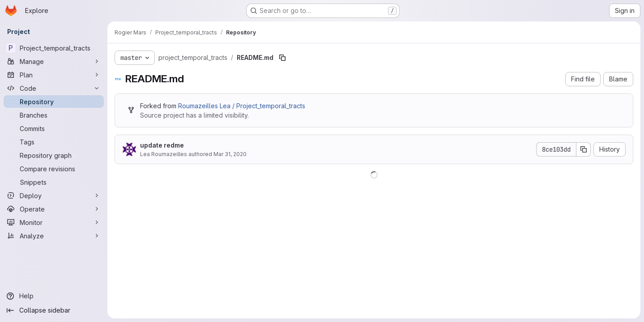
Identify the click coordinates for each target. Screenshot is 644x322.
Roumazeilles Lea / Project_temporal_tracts (242, 106)
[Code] (54, 88)
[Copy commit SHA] (584, 149)
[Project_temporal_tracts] (54, 48)
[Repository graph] (54, 155)
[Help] (54, 296)
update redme (162, 145)
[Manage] (54, 61)
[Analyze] (54, 236)
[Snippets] (54, 182)
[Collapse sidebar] (54, 310)
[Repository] (54, 102)
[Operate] (54, 209)
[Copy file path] (282, 58)
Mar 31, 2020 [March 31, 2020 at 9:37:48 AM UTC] (230, 154)
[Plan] (54, 75)
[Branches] (54, 115)
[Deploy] (54, 195)
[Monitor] (54, 222)
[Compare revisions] (54, 169)
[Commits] (54, 128)
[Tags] (54, 142)
